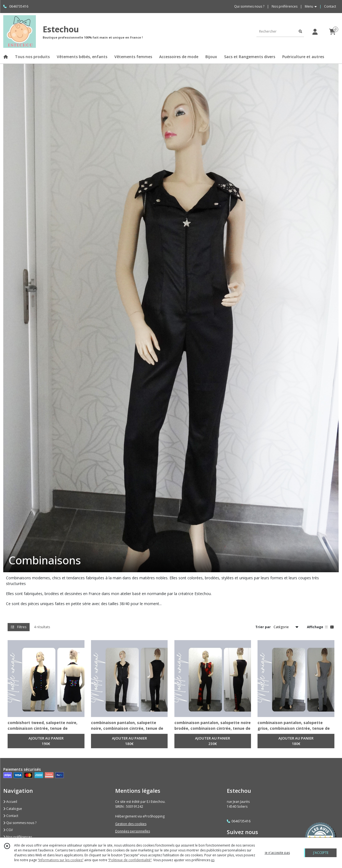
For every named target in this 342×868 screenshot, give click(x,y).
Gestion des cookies (131, 824)
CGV (8, 830)
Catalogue (13, 809)
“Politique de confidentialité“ (130, 860)
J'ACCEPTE (321, 853)
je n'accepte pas (277, 853)
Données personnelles (133, 831)
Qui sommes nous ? (20, 823)
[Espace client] (315, 32)
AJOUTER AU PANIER (46, 741)
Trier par (263, 627)
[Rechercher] (300, 31)
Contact (330, 6)
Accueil (10, 802)
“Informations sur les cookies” (61, 860)
